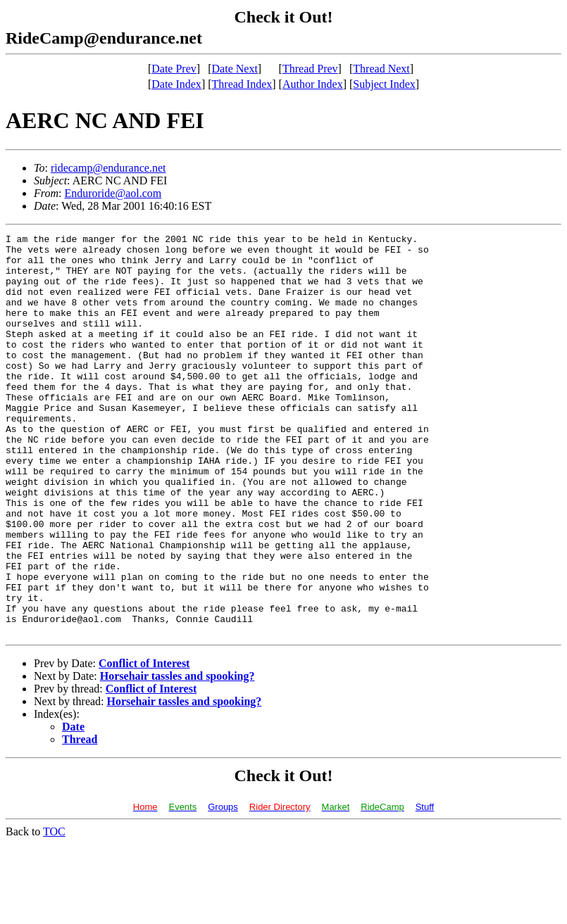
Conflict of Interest (144, 743)
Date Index (176, 84)
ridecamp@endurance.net (108, 168)
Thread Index (242, 84)
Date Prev (174, 69)
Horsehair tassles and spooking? (177, 756)
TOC (54, 912)
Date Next (235, 69)
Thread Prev (310, 69)
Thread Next (381, 69)
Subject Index (384, 84)
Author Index (313, 84)
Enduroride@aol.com (113, 193)
